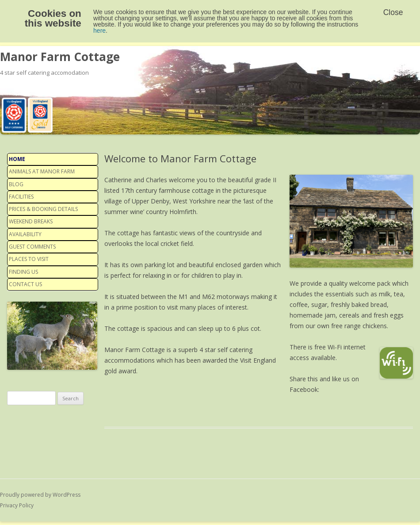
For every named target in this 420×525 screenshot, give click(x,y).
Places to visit (29, 259)
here (99, 31)
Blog (16, 184)
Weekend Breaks (31, 221)
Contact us (25, 284)
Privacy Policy (17, 505)
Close (393, 12)
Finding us (23, 272)
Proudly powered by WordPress (40, 495)
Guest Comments (32, 247)
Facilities (21, 197)
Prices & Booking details (43, 209)
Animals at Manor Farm (42, 171)
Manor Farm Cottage (60, 57)
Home (17, 159)
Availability (25, 234)
